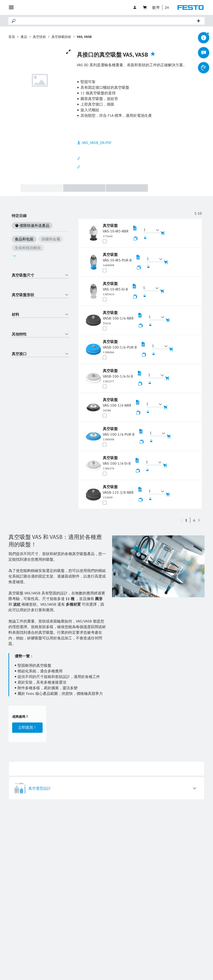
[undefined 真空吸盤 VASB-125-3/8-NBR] (118, 492)
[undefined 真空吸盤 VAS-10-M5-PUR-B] (117, 259)
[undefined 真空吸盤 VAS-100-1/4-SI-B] (117, 463)
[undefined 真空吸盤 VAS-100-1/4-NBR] (117, 405)
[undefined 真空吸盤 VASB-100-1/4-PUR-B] (120, 346)
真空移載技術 (61, 37)
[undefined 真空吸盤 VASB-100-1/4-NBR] (118, 317)
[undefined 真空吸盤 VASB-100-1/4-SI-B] (118, 376)
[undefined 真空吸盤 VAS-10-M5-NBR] (116, 230)
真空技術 (39, 37)
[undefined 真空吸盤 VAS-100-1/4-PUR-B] (119, 434)
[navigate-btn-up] (199, 520)
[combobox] (41, 275)
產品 (24, 37)
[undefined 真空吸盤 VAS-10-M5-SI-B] (115, 288)
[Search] (107, 21)
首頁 (12, 37)
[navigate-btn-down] (181, 520)
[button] (166, 7)
